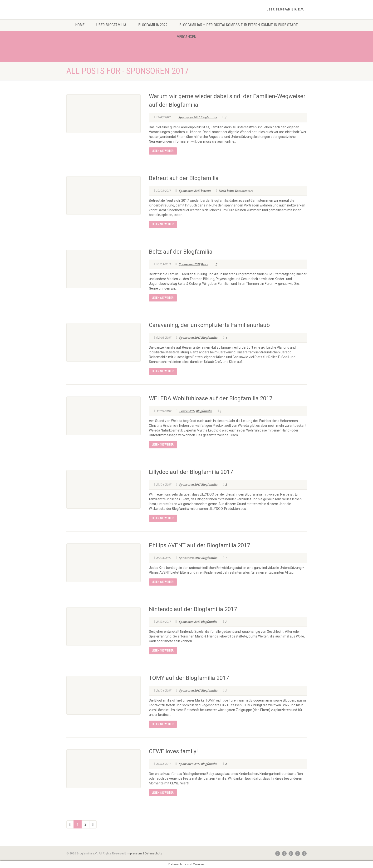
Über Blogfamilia (111, 25)
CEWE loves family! (173, 751)
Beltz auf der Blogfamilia (181, 252)
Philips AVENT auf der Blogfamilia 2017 (199, 545)
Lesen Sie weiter (163, 151)
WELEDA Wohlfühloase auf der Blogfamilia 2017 (211, 398)
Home (80, 25)
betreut (206, 191)
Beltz (204, 264)
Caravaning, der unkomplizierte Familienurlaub (209, 325)
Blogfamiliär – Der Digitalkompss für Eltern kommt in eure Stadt (239, 25)
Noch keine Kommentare (235, 191)
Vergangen (187, 37)
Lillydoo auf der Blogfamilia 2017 (191, 472)
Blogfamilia (209, 117)
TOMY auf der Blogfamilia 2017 (189, 678)
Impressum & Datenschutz (144, 853)
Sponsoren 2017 (189, 117)
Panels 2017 (187, 411)
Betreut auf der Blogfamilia (184, 178)
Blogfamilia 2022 (153, 25)
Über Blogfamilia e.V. (285, 10)
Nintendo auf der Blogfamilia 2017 (193, 609)
